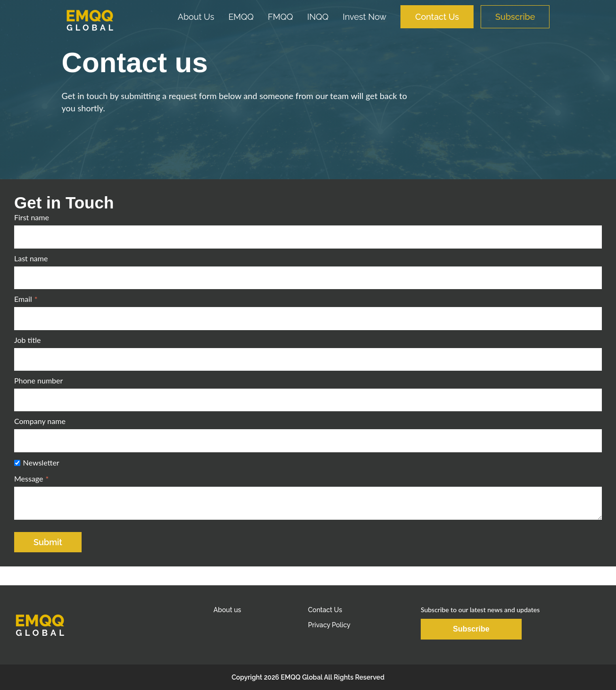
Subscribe (471, 629)
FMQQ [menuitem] (280, 17)
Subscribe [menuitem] (515, 17)
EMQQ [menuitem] (241, 17)
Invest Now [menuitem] (365, 17)
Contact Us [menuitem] (437, 17)
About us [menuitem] (227, 610)
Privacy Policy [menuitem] (329, 625)
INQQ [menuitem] (318, 17)
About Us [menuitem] (196, 17)
